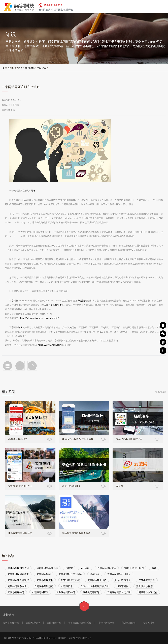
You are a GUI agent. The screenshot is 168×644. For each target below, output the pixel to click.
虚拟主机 (60, 305)
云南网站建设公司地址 (119, 574)
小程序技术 (67, 586)
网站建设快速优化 (148, 592)
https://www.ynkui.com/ (50, 345)
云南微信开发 (54, 623)
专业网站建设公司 (66, 592)
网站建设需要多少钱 (47, 568)
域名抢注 (23, 327)
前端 (154, 568)
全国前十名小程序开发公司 (95, 586)
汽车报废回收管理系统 (80, 623)
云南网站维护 (44, 574)
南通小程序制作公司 (18, 568)
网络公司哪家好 (91, 592)
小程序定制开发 (40, 592)
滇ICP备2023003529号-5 (80, 638)
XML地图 (62, 638)
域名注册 (81, 301)
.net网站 (85, 568)
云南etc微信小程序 (134, 568)
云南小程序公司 (16, 592)
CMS (24, 638)
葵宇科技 (14, 301)
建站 (70, 327)
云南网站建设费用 (107, 568)
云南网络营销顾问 (44, 586)
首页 (20, 68)
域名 (33, 191)
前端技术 (95, 574)
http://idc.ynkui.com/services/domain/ (40, 318)
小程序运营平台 (106, 623)
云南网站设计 (33, 623)
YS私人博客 (148, 623)
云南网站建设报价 (97, 580)
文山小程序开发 (122, 580)
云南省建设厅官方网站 (70, 574)
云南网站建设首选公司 (119, 592)
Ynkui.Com (32, 638)
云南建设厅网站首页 (18, 574)
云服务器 (48, 305)
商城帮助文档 (128, 623)
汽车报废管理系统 (70, 580)
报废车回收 (122, 586)
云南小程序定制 (45, 580)
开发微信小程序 (144, 586)
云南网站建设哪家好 (18, 580)
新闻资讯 (30, 68)
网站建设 (42, 68)
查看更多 (162, 392)
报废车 (69, 568)
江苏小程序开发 (147, 580)
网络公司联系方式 (17, 586)
